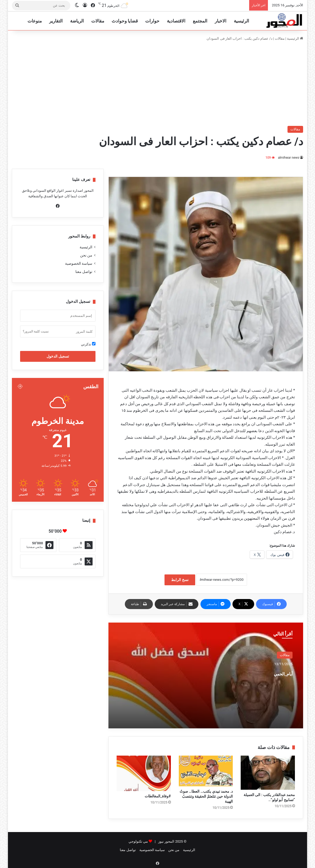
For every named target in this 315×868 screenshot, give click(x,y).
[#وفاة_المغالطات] (144, 773)
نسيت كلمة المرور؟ (36, 331)
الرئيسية (241, 21)
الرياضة (77, 21)
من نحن (86, 255)
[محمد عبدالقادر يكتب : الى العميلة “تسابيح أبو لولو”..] (268, 773)
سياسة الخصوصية (79, 263)
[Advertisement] (157, 84)
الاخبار (221, 21)
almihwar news (289, 158)
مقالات (98, 21)
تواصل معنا (84, 272)
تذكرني (88, 344)
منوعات (35, 21)
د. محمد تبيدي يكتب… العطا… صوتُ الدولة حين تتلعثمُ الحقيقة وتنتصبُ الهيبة (206, 796)
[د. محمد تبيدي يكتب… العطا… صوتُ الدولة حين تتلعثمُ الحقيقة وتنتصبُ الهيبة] (206, 771)
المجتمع (200, 21)
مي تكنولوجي (138, 841)
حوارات (152, 21)
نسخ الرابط (180, 580)
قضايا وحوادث (125, 21)
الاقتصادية (176, 21)
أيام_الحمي (275, 673)
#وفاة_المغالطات (158, 796)
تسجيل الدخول (58, 356)
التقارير (56, 21)
